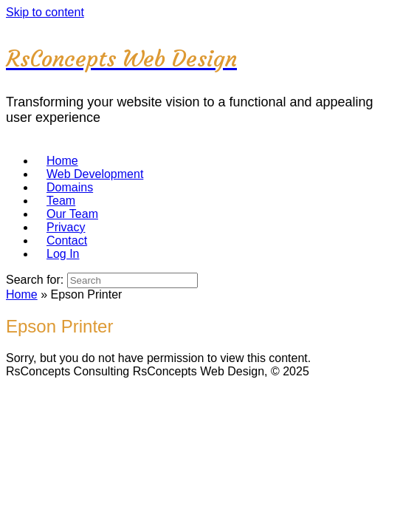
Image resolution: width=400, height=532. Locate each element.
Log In (63, 254)
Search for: (35, 280)
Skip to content (45, 12)
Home (22, 294)
